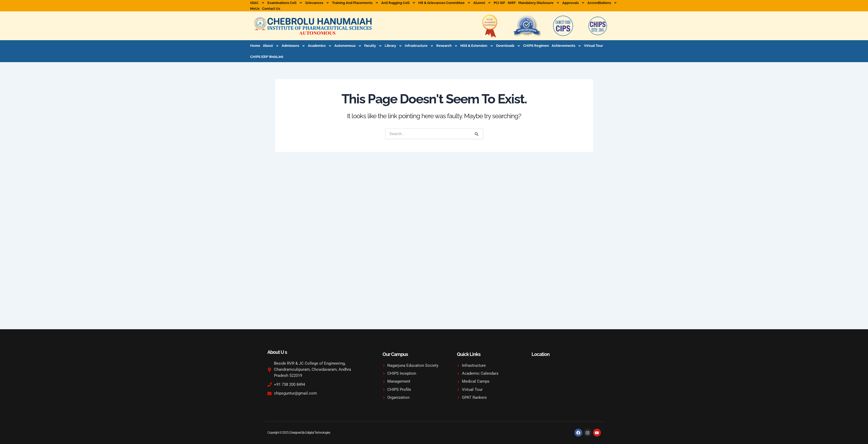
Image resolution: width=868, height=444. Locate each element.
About (271, 46)
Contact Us (271, 9)
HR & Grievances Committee (444, 3)
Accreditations (602, 3)
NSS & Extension (477, 46)
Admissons (293, 46)
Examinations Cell (285, 3)
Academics (320, 46)
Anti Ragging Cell (398, 3)
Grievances (317, 3)
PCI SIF (499, 3)
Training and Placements (355, 3)
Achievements (566, 46)
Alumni (482, 3)
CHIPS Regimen (536, 46)
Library (393, 46)
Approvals (574, 3)
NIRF (512, 3)
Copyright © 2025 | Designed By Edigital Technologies (300, 432)
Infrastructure (419, 46)
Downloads (508, 46)
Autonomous (348, 46)
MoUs (255, 9)
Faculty (373, 46)
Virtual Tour (593, 46)
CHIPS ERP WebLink (267, 57)
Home (255, 46)
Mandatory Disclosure (539, 3)
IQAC (257, 3)
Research (447, 46)
